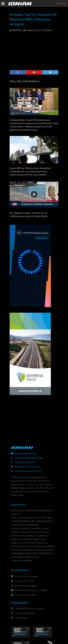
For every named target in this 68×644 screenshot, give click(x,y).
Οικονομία (48, 30)
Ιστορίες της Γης (33, 30)
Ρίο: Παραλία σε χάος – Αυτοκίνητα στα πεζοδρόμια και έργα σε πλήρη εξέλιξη (29, 215)
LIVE (63, 4)
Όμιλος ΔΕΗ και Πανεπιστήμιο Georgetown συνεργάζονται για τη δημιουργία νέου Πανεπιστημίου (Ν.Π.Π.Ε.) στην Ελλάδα (30, 172)
